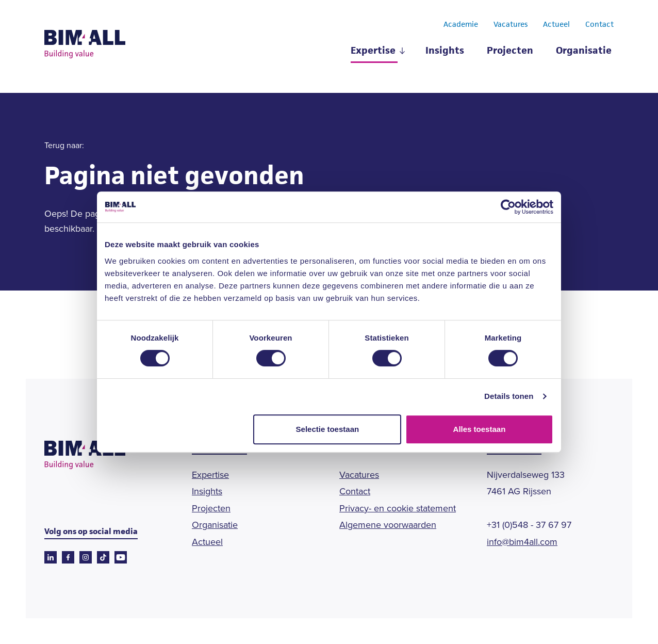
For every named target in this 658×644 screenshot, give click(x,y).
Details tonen (509, 396)
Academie (461, 25)
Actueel (556, 25)
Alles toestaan (480, 429)
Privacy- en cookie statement (398, 508)
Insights (445, 51)
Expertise (373, 51)
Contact (599, 25)
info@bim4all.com (522, 542)
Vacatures (511, 25)
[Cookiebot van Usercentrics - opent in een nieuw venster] (508, 207)
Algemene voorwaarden (388, 525)
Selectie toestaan (328, 429)
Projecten (510, 51)
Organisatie (584, 51)
